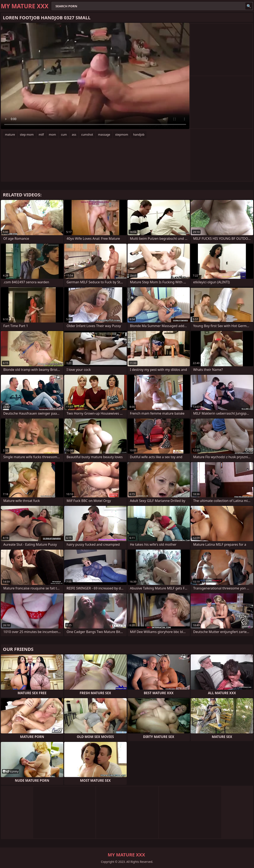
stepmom (122, 135)
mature (10, 135)
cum (64, 135)
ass (74, 135)
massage (104, 135)
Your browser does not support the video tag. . (95, 76)
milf (41, 135)
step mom (27, 135)
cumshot (87, 135)
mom (52, 135)
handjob (139, 135)
